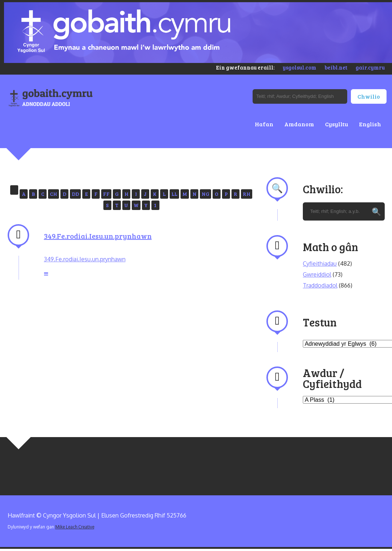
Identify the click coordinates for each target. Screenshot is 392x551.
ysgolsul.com (300, 67)
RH (247, 194)
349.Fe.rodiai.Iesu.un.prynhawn (98, 236)
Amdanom (299, 124)
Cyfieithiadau (320, 263)
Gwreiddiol (317, 274)
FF (106, 194)
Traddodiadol (320, 285)
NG (205, 194)
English (370, 124)
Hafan (264, 124)
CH (54, 194)
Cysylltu (336, 124)
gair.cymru (370, 67)
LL (174, 194)
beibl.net (336, 67)
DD (75, 194)
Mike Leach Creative (75, 527)
